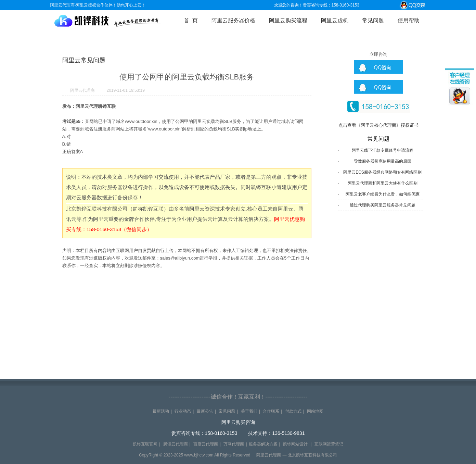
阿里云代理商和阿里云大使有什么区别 (383, 183)
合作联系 (271, 411)
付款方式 (293, 411)
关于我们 (249, 411)
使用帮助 (409, 20)
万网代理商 (234, 444)
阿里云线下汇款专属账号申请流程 (383, 150)
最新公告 (205, 411)
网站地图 (315, 411)
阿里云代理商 (82, 90)
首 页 (191, 20)
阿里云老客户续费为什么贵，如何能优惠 (383, 194)
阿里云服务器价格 (233, 20)
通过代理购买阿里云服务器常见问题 (383, 205)
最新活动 (161, 411)
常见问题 (373, 20)
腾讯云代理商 (176, 444)
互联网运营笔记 (329, 444)
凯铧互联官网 (145, 444)
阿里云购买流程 (288, 20)
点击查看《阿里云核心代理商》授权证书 (378, 125)
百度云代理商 (206, 444)
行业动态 (183, 411)
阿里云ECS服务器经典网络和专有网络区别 (382, 172)
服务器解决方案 (263, 444)
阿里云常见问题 (84, 60)
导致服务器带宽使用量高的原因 (383, 161)
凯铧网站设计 (295, 444)
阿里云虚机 (335, 20)
